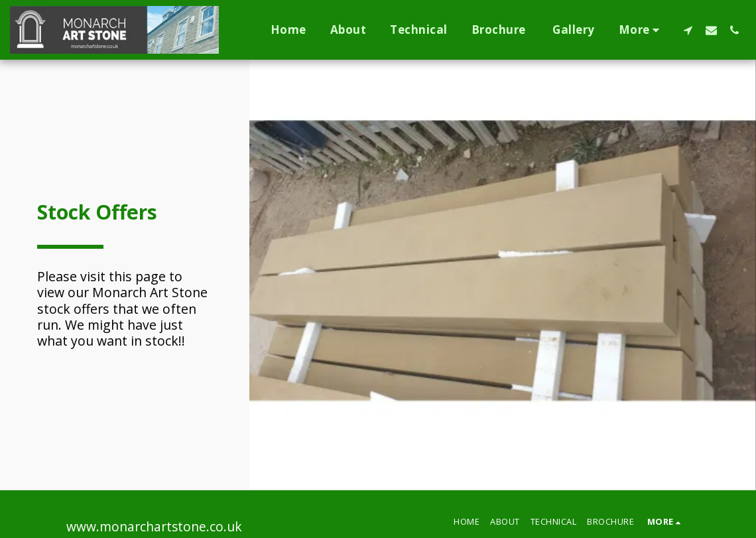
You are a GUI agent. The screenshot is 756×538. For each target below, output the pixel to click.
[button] (688, 30)
